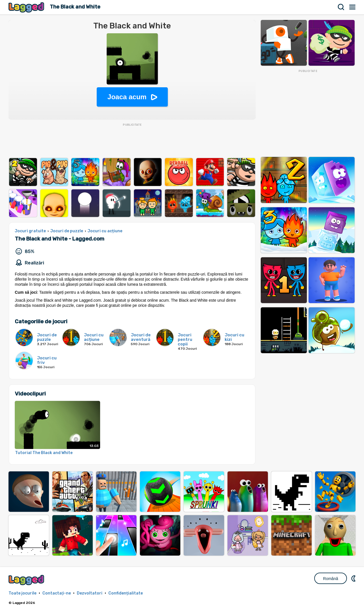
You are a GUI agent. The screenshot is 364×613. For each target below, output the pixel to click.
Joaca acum (127, 97)
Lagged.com (27, 580)
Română (331, 579)
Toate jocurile (22, 593)
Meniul (353, 7)
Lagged (27, 7)
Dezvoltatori (90, 593)
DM (354, 578)
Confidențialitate (126, 593)
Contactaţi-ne (57, 593)
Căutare (341, 7)
